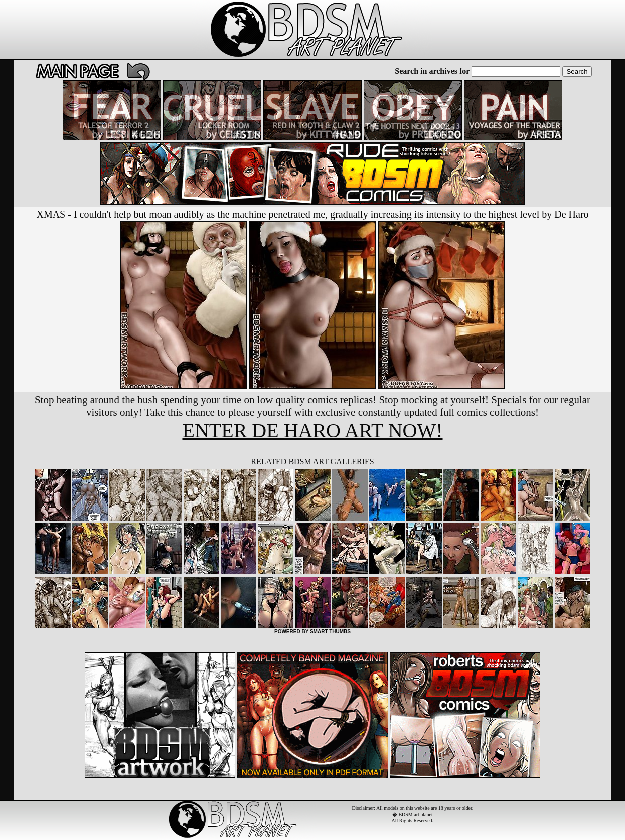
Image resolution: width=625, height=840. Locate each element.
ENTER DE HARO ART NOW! (312, 431)
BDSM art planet (415, 815)
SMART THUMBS (330, 632)
